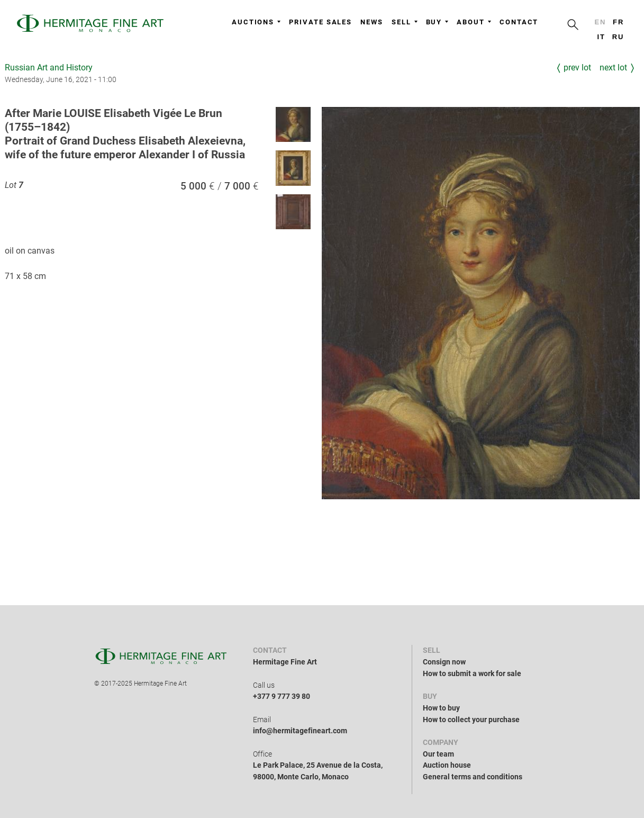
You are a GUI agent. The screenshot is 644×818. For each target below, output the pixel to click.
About (474, 22)
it (601, 37)
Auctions (256, 22)
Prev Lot (577, 68)
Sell (405, 22)
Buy (437, 22)
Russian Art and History (49, 68)
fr (618, 22)
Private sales (320, 22)
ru (618, 37)
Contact (519, 22)
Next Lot (613, 68)
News (372, 22)
